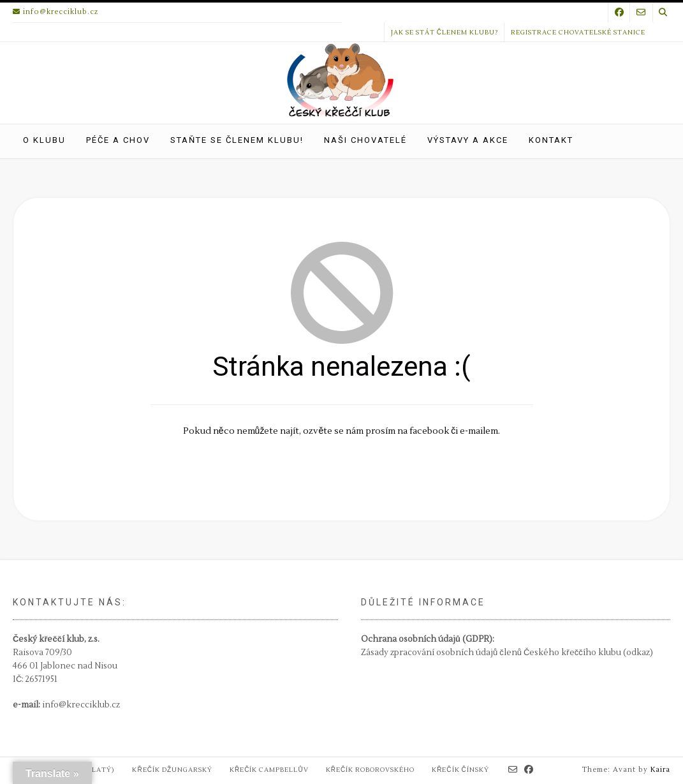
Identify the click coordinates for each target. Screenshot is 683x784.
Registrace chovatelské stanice (578, 32)
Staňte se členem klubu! (237, 140)
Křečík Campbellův (269, 770)
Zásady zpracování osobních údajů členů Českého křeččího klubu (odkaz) (507, 653)
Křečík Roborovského (370, 770)
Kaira (660, 770)
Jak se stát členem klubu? (444, 32)
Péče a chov (118, 140)
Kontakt (551, 140)
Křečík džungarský (172, 770)
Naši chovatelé (365, 140)
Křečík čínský (460, 770)
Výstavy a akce (468, 140)
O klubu (44, 140)
